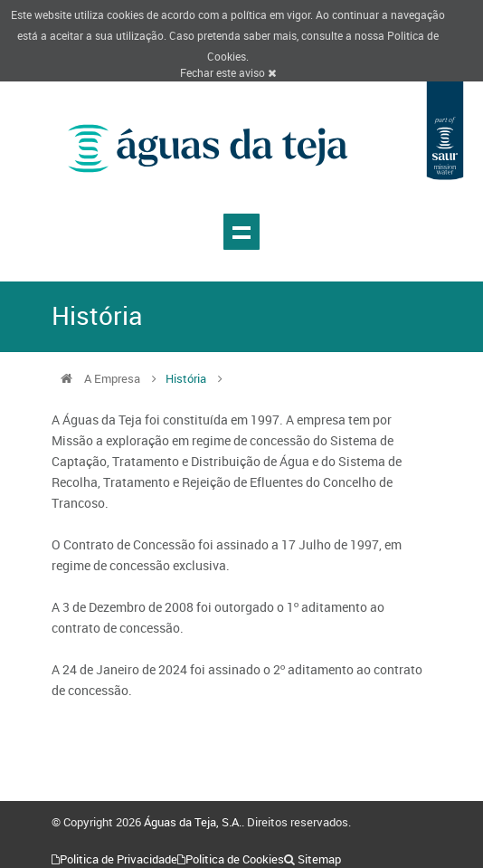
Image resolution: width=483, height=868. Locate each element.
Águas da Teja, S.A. (193, 822)
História (186, 378)
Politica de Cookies (235, 859)
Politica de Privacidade (118, 859)
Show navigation (241, 232)
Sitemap (319, 859)
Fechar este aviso (228, 72)
